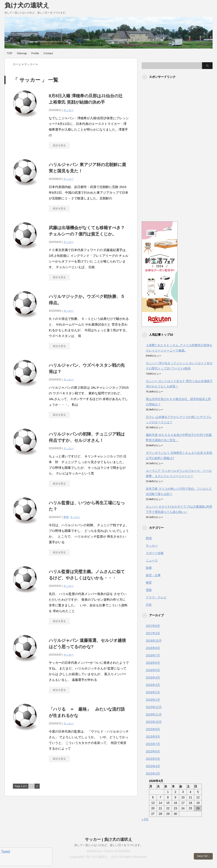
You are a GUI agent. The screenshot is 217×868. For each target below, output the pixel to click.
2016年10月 (154, 641)
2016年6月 (153, 663)
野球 (66, 517)
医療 (149, 568)
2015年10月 (154, 722)
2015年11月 (154, 714)
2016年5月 (153, 670)
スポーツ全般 (155, 553)
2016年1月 (153, 700)
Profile (35, 53)
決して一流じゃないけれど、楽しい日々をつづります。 (109, 845)
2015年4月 (153, 766)
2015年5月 (153, 759)
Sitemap (22, 53)
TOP (10, 53)
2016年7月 (153, 655)
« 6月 (145, 819)
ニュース (152, 560)
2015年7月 (153, 744)
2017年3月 (153, 633)
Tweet (6, 851)
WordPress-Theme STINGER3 (109, 851)
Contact (48, 53)
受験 (149, 590)
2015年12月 (154, 707)
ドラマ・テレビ (156, 597)
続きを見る (59, 145)
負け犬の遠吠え (27, 5)
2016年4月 (153, 677)
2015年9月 (153, 729)
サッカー (69, 110)
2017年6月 (153, 626)
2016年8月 (153, 648)
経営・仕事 (153, 575)
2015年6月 (153, 751)
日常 (149, 605)
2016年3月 (153, 685)
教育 (149, 583)
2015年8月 (153, 737)
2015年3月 (153, 773)
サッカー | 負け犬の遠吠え (109, 839)
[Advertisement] (159, 148)
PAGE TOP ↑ (203, 856)
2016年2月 (153, 692)
